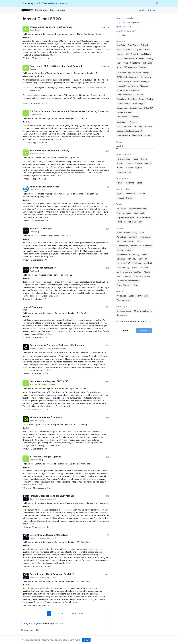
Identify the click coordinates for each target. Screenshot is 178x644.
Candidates (41, 10)
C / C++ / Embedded (127, 58)
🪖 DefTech (122, 315)
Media (135, 268)
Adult (142, 233)
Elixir (150, 63)
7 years (120, 168)
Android (134, 54)
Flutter (142, 58)
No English (121, 209)
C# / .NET (128, 50)
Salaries (61, 10)
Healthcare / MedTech (143, 263)
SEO (135, 127)
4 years (129, 163)
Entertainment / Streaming (128, 254)
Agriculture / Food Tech (127, 237)
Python (139, 50)
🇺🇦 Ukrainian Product (143, 311)
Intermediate (140, 213)
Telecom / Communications (129, 281)
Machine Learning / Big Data (129, 272)
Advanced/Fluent (144, 217)
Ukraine (132, 296)
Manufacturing (123, 268)
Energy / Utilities (124, 250)
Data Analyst (122, 108)
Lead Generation (124, 127)
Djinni (27, 10)
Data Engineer (136, 108)
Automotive (145, 237)
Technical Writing (124, 112)
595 (81, 614)
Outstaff (141, 194)
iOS (127, 54)
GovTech (143, 259)
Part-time (130, 183)
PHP (147, 50)
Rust (144, 63)
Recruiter (148, 127)
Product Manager (141, 82)
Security (121, 99)
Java (119, 50)
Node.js (120, 54)
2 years (144, 159)
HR (141, 127)
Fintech (145, 254)
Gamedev (146, 77)
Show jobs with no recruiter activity (136, 321)
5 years (139, 163)
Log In (142, 10)
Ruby (119, 63)
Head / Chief (123, 135)
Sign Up (152, 10)
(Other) (148, 135)
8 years (129, 168)
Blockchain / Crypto (125, 241)
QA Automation (135, 73)
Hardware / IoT (123, 263)
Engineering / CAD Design (128, 117)
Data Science (124, 104)
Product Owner (123, 86)
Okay (86, 640)
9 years (139, 168)
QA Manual (121, 73)
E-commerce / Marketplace (129, 246)
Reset (126, 330)
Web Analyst (138, 104)
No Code (143, 67)
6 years (148, 163)
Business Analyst (146, 99)
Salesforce (135, 63)
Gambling (121, 259)
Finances (137, 135)
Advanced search (124, 27)
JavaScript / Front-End (128, 45)
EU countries (144, 296)
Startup (129, 198)
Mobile (147, 272)
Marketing (122, 122)
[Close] (157, 3)
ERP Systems (130, 67)
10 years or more (124, 172)
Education (148, 246)
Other (136, 285)
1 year (135, 159)
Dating (140, 241)
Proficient (121, 222)
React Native (145, 54)
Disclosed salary (124, 311)
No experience (123, 159)
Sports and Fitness (142, 276)
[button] (52, 55)
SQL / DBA (149, 108)
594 (74, 614)
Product (120, 198)
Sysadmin (132, 99)
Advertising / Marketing (127, 233)
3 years (120, 163)
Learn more (74, 640)
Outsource (131, 194)
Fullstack (145, 45)
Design (148, 73)
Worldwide (121, 296)
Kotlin (119, 67)
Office (139, 183)
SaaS (119, 276)
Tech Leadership (125, 95)
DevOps (140, 95)
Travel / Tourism (124, 285)
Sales (133, 122)
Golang (150, 58)
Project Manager (124, 82)
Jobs (52, 10)
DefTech (144, 268)
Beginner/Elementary (138, 209)
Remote (120, 183)
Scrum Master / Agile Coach (129, 90)
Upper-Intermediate (125, 217)
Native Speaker (135, 222)
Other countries (124, 300)
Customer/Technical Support (129, 131)
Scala (126, 63)
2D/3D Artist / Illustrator (128, 77)
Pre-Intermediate (124, 213)
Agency (120, 194)
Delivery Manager (140, 86)
